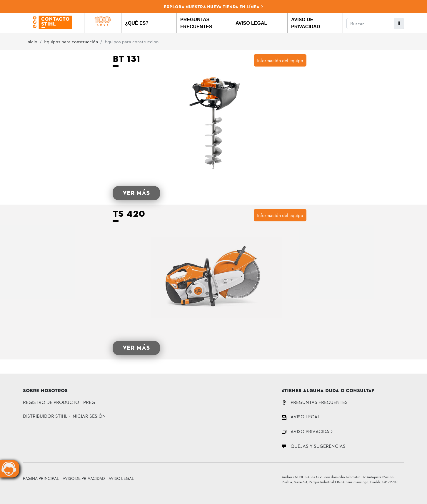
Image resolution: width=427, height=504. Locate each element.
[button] (149, 23)
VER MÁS (136, 193)
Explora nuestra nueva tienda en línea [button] (214, 7)
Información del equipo (280, 60)
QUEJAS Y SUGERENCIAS (314, 446)
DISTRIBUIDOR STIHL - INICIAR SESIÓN (64, 416)
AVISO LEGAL (301, 416)
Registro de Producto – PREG (59, 402)
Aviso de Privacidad (84, 478)
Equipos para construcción (71, 41)
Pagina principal (41, 478)
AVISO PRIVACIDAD (307, 431)
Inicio (32, 41)
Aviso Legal (121, 478)
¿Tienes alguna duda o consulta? (328, 391)
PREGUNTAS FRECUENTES (315, 402)
